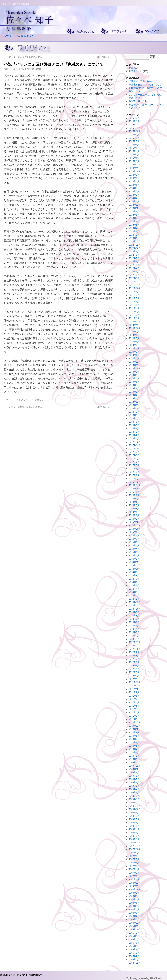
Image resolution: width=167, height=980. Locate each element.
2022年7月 (134, 258)
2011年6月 (134, 702)
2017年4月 (134, 469)
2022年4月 (134, 268)
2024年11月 (135, 168)
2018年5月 (134, 425)
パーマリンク (37, 400)
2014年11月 (135, 566)
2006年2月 (134, 916)
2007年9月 (134, 853)
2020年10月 (135, 328)
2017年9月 (134, 452)
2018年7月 (134, 419)
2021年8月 (134, 295)
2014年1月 (134, 599)
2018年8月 (134, 415)
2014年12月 (135, 562)
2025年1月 (134, 161)
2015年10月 (135, 529)
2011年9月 (134, 692)
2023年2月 (134, 235)
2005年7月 (134, 940)
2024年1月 (134, 201)
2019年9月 (134, 372)
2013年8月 (134, 616)
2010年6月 (134, 743)
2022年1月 (134, 278)
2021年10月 (135, 288)
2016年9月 (134, 492)
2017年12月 (135, 442)
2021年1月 (134, 318)
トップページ (9, 36)
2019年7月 (134, 378)
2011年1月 (134, 719)
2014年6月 (134, 582)
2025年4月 (134, 151)
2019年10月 (135, 368)
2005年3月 (134, 953)
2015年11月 (135, 525)
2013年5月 (134, 626)
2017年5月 (134, 465)
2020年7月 (134, 338)
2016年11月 (135, 485)
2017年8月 (134, 455)
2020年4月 (134, 348)
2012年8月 (134, 656)
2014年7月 (134, 579)
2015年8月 (134, 535)
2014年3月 (134, 592)
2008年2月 (134, 836)
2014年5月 (134, 586)
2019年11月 (135, 365)
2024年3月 (134, 195)
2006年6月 (134, 903)
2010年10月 (135, 729)
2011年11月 (135, 686)
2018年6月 (134, 422)
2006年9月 (134, 893)
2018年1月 (134, 439)
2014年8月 (134, 576)
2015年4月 (134, 549)
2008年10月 (135, 809)
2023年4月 (134, 228)
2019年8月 (134, 375)
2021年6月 (134, 302)
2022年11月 (135, 245)
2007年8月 (134, 856)
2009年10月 (135, 769)
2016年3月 (134, 512)
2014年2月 (134, 596)
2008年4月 (134, 829)
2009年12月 (135, 763)
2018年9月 (134, 412)
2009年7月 (134, 779)
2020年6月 (134, 342)
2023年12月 (135, 205)
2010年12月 (135, 722)
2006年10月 (135, 889)
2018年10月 (135, 409)
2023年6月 (134, 222)
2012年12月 (135, 642)
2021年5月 (134, 305)
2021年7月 (134, 298)
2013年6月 (134, 622)
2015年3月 (134, 552)
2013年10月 (135, 609)
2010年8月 (134, 736)
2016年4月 (134, 509)
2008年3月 (134, 833)
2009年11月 (135, 766)
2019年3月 (134, 392)
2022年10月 (135, 248)
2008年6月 (134, 823)
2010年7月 (134, 739)
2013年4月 (134, 629)
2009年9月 (134, 773)
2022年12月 (135, 242)
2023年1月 (134, 238)
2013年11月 (135, 606)
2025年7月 (134, 141)
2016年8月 (134, 495)
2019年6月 (134, 382)
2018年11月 (135, 405)
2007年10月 (135, 849)
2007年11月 (135, 846)
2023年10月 (135, 208)
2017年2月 (134, 475)
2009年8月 (134, 776)
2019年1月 (134, 399)
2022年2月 (134, 275)
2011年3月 (134, 712)
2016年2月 (134, 515)
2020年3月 (134, 352)
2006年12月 (135, 883)
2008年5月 (134, 826)
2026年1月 (134, 121)
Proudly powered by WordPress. (146, 978)
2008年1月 (134, 839)
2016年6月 (134, 502)
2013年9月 (134, 612)
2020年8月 (134, 335)
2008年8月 (134, 816)
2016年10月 (135, 489)
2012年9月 (134, 652)
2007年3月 (134, 873)
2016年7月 (134, 499)
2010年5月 (134, 746)
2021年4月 (134, 308)
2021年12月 (135, 282)
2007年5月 (134, 866)
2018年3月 (134, 432)
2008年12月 (135, 803)
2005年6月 (134, 943)
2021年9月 (134, 292)
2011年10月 (135, 689)
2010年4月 (134, 749)
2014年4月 (134, 589)
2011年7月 (134, 699)
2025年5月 (134, 148)
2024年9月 (134, 175)
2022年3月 (134, 272)
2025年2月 (134, 158)
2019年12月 (135, 362)
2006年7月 (134, 899)
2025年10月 (135, 131)
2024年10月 (135, 171)
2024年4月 (134, 191)
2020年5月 (134, 345)
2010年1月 (134, 759)
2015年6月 (134, 542)
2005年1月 (134, 960)
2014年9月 (134, 572)
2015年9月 (134, 532)
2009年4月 (134, 789)
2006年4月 (134, 909)
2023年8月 (134, 215)
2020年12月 (135, 322)
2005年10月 (135, 930)
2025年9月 (134, 135)
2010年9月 (134, 732)
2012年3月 (134, 672)
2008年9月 (134, 813)
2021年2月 (134, 315)
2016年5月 (134, 505)
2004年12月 (135, 963)
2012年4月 (134, 669)
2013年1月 (134, 639)
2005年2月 (134, 956)
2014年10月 (135, 569)
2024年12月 (135, 165)
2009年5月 (134, 786)
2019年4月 (134, 389)
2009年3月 (134, 793)
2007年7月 (134, 859)
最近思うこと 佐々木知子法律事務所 (21, 975)
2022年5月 (134, 265)
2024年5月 (134, 188)
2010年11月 (135, 726)
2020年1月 (134, 358)
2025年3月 (134, 155)
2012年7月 (134, 659)
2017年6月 (134, 462)
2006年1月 (134, 920)
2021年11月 (135, 285)
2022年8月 (134, 255)
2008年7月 (134, 819)
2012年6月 (134, 662)
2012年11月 (135, 646)
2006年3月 (134, 913)
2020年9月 (134, 332)
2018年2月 (134, 435)
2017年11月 (135, 445)
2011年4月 (134, 709)
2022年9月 (134, 252)
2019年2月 (134, 395)
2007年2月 (134, 876)
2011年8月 (134, 696)
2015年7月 (134, 539)
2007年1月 (134, 879)
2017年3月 (134, 472)
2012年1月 (134, 679)
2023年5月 (134, 225)
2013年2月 (134, 636)
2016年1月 (134, 519)
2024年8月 (134, 178)
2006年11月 (135, 886)
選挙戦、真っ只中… (139, 101)
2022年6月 (134, 262)
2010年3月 (134, 753)
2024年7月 (134, 181)
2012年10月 (135, 649)
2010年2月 (134, 756)
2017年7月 (134, 459)
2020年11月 (135, 325)
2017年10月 (135, 449)
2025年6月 (134, 145)
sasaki (38, 69)
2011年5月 (134, 706)
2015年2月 (134, 555)
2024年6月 (134, 185)
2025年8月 (134, 138)
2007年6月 (134, 863)
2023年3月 (134, 232)
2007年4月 (134, 869)
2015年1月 (134, 559)
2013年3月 (134, 632)
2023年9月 (134, 212)
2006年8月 (134, 896)
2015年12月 (135, 522)
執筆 (131, 68)
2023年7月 (134, 218)
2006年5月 (134, 906)
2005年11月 (135, 926)
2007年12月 (135, 843)
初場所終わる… (106, 57)
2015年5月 (134, 545)
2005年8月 (134, 936)
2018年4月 (134, 429)
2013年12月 (135, 602)
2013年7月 (134, 619)
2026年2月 (134, 118)
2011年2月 (134, 716)
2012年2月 (134, 676)
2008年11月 (135, 806)
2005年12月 (135, 923)
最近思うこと (29, 36)
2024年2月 (134, 198)
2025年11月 (135, 128)
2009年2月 (134, 796)
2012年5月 (134, 666)
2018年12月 (135, 402)
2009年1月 (134, 799)
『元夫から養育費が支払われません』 (24, 57)
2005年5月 (134, 946)
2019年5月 (134, 385)
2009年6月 (134, 783)
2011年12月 (135, 682)
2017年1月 (134, 479)
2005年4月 (134, 950)
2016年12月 (135, 482)
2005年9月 (134, 933)
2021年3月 (134, 312)
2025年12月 (135, 125)
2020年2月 (134, 355)
